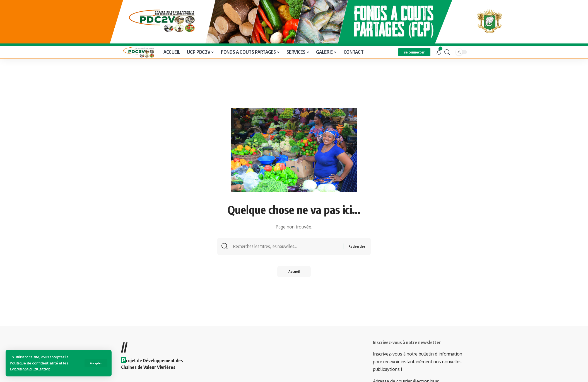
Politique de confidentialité (34, 363)
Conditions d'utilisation (30, 369)
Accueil (294, 271)
